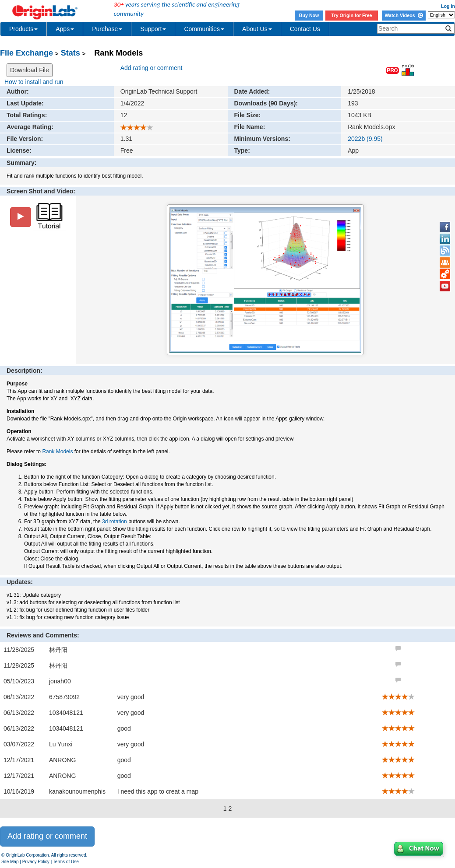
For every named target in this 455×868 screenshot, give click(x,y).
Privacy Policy (36, 862)
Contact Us (305, 29)
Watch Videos (404, 15)
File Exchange (26, 53)
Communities (204, 29)
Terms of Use (66, 862)
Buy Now (309, 15)
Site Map (10, 862)
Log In (448, 6)
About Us (257, 29)
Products (23, 29)
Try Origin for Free (352, 15)
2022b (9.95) (365, 139)
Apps (65, 29)
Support (153, 29)
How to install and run (34, 82)
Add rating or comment (152, 68)
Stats (71, 53)
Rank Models (57, 451)
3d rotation (115, 521)
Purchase (107, 29)
